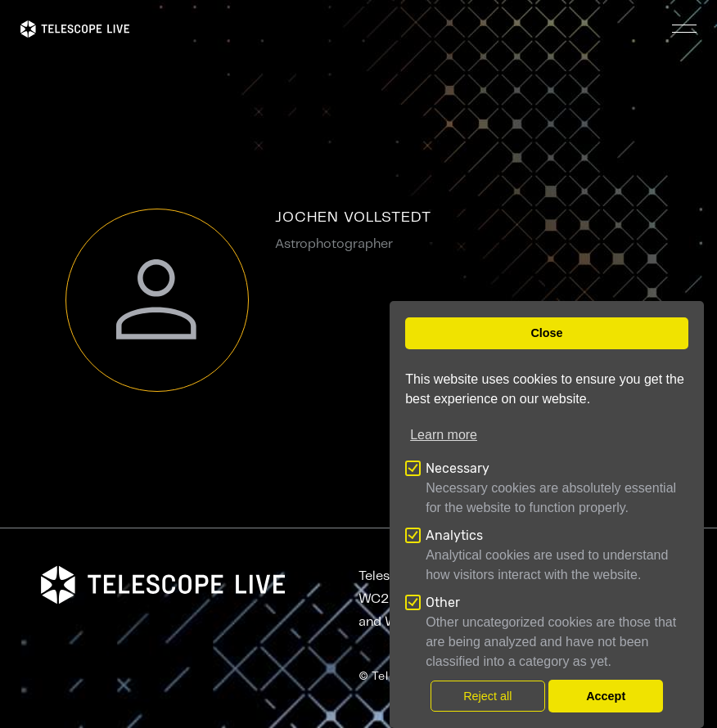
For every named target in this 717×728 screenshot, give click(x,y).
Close (546, 333)
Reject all (487, 696)
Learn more (444, 435)
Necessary (458, 468)
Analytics (454, 535)
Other (443, 602)
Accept (606, 696)
